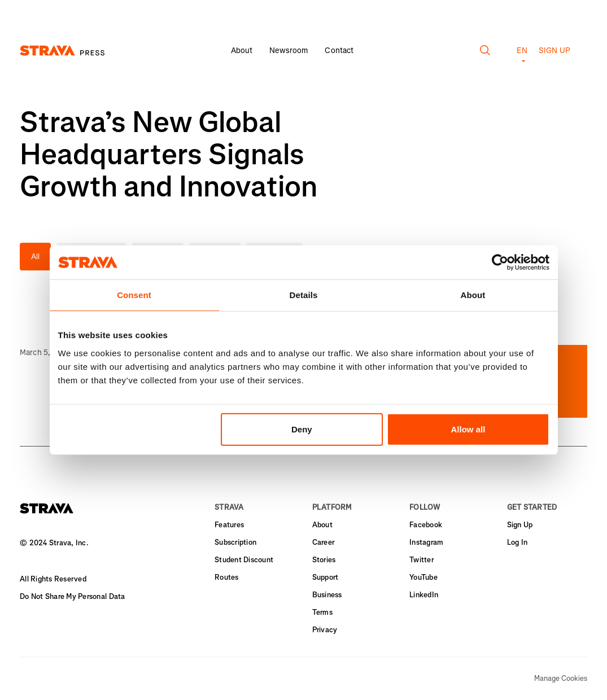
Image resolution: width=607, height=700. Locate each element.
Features (229, 525)
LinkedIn (424, 595)
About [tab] (473, 295)
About (242, 51)
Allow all (468, 429)
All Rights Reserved (53, 579)
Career (324, 542)
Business (327, 595)
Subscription (235, 542)
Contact (339, 51)
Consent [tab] (134, 295)
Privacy (325, 630)
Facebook (426, 525)
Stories (324, 560)
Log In (518, 542)
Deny (302, 429)
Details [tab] (304, 295)
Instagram (426, 542)
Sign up (554, 51)
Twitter (422, 560)
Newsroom (289, 51)
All (35, 257)
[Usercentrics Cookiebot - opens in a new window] (500, 262)
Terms (322, 612)
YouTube (423, 577)
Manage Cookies (561, 679)
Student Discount (244, 560)
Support (326, 577)
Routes (227, 577)
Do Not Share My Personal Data (73, 596)
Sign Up (520, 525)
